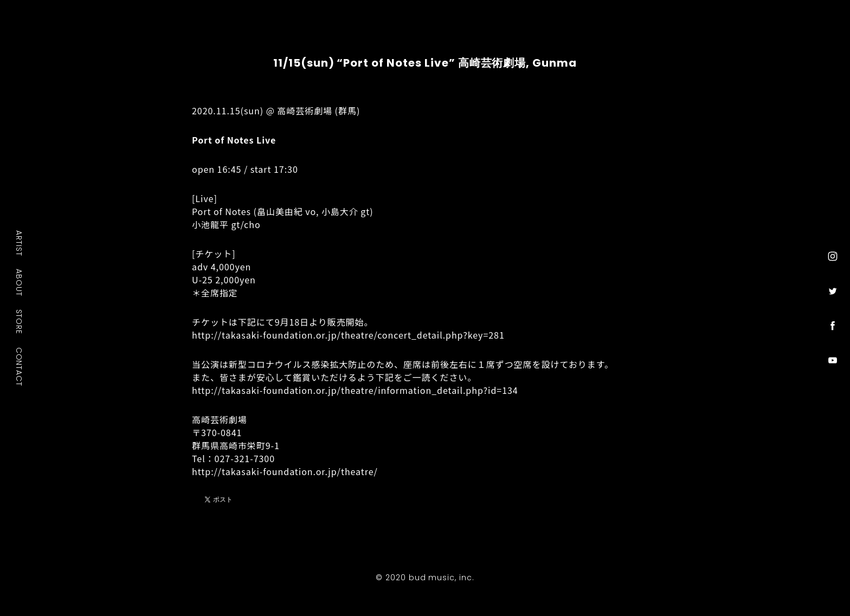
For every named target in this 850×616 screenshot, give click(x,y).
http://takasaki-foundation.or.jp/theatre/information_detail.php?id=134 (355, 390)
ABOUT (20, 282)
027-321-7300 (245, 458)
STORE (20, 321)
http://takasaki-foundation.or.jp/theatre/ (285, 471)
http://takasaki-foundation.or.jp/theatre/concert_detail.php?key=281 (348, 335)
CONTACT (20, 366)
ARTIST (20, 243)
